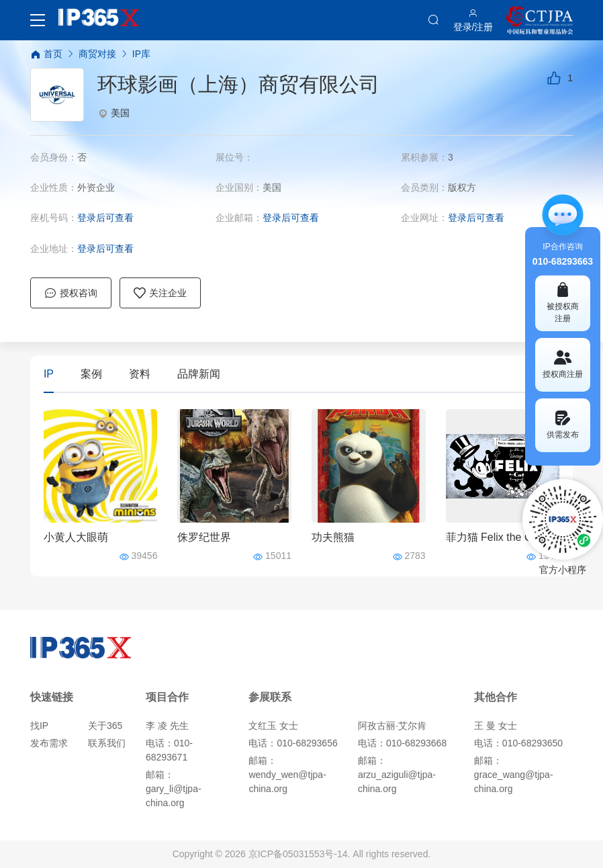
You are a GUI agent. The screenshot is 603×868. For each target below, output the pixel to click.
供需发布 (563, 425)
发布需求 (49, 743)
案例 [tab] (91, 374)
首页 (46, 54)
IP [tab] (49, 374)
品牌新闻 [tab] (199, 374)
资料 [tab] (140, 374)
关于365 (105, 726)
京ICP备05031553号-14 (298, 854)
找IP (39, 726)
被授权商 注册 (563, 303)
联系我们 (107, 743)
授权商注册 (563, 364)
